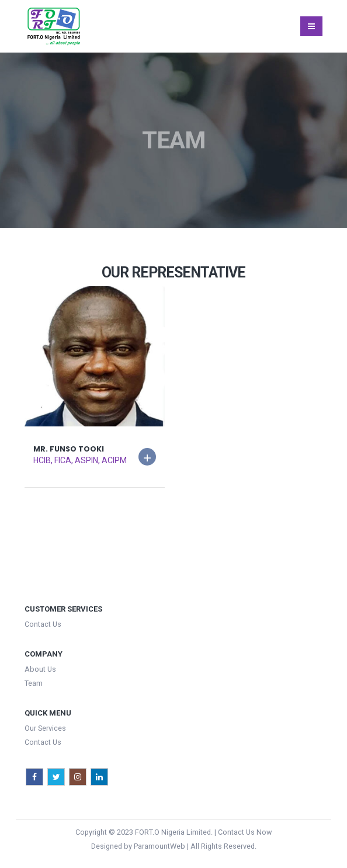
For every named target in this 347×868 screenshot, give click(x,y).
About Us (40, 669)
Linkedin (99, 777)
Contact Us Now (245, 832)
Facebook (34, 777)
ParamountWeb (159, 846)
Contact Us (43, 624)
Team (34, 683)
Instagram (78, 777)
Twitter (56, 777)
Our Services (45, 728)
